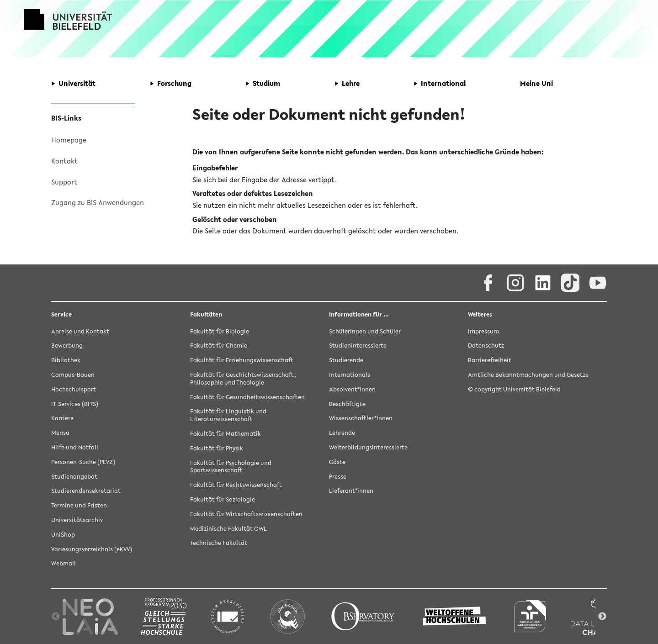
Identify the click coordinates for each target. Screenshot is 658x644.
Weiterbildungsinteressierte (368, 447)
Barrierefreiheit (490, 360)
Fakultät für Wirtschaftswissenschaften (246, 514)
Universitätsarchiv (77, 520)
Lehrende (342, 433)
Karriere (62, 418)
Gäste (337, 462)
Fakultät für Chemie (219, 346)
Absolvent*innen (352, 389)
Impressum (483, 331)
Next (602, 617)
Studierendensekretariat (86, 491)
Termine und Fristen (79, 505)
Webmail (64, 563)
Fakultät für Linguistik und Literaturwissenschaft (228, 415)
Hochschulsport (74, 389)
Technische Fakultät (219, 543)
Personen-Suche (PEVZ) (83, 462)
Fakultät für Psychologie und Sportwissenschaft (231, 467)
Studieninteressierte (358, 346)
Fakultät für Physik (217, 448)
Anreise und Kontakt (80, 331)
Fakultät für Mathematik (226, 434)
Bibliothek (66, 360)
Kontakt (64, 161)
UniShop (63, 535)
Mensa (60, 433)
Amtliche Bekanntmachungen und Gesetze (528, 375)
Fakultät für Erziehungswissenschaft (242, 360)
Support (64, 182)
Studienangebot (74, 477)
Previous (56, 617)
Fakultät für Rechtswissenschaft (236, 485)
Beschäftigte (347, 404)
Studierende (346, 360)
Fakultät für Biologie (220, 331)
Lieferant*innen (351, 491)
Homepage (69, 140)
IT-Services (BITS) (75, 404)
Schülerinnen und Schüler (365, 331)
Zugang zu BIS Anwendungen (98, 202)
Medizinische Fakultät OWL (228, 529)
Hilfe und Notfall (75, 447)
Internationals (350, 375)
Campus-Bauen (73, 375)
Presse (338, 477)
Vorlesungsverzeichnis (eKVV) (92, 549)
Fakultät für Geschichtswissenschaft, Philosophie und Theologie (243, 379)
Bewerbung (67, 346)
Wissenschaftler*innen (361, 418)
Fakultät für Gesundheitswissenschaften (247, 397)
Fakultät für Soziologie (223, 499)
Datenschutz (486, 346)
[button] (73, 84)
